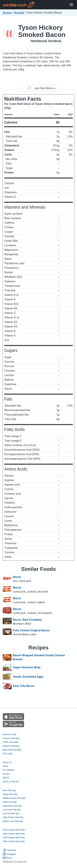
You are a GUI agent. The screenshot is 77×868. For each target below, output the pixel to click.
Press (5, 766)
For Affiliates (9, 770)
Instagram (9, 854)
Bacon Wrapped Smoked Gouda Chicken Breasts (39, 657)
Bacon (17, 577)
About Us (7, 762)
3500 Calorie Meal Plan (14, 841)
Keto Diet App (9, 790)
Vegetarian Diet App (12, 806)
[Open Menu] (71, 5)
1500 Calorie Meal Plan (14, 830)
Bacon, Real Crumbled (27, 620)
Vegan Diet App (10, 794)
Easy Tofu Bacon (24, 686)
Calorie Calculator (11, 738)
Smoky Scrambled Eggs (28, 677)
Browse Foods (10, 734)
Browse (7, 13)
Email (7, 858)
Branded (19, 13)
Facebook (9, 850)
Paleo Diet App (10, 802)
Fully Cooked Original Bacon (31, 630)
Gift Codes (8, 754)
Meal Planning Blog (12, 750)
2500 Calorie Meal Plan (14, 837)
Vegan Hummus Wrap (27, 667)
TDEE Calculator (11, 742)
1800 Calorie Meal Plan (14, 834)
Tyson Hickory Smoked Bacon (42, 31)
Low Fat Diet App (11, 813)
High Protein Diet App (13, 817)
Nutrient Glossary (11, 746)
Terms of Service (11, 782)
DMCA (6, 778)
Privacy (6, 774)
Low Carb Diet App (12, 810)
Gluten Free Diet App (13, 821)
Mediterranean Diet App (14, 798)
